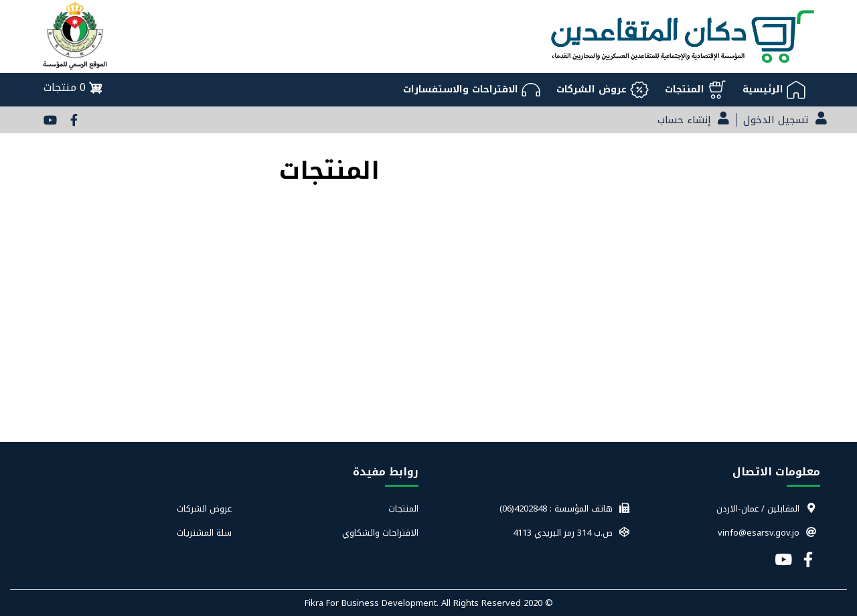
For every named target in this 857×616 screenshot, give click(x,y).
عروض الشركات (204, 509)
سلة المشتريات (204, 533)
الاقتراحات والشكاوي (380, 533)
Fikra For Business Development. (373, 603)
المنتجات (403, 509)
